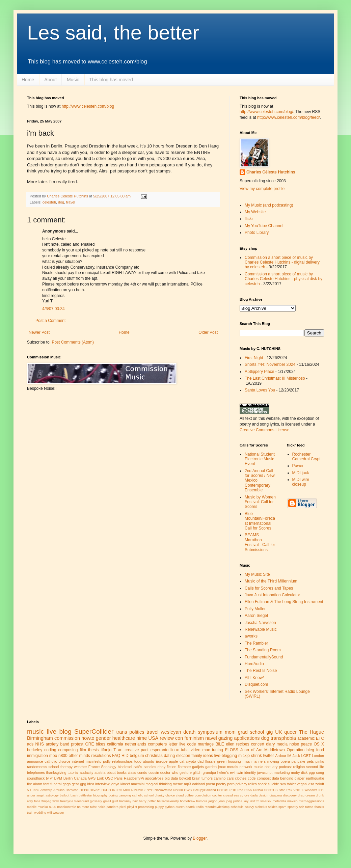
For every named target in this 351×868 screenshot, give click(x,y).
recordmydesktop (217, 807)
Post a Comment (50, 321)
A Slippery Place (259, 372)
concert (258, 744)
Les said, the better (113, 33)
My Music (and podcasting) (269, 205)
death (189, 732)
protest (77, 744)
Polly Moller (255, 609)
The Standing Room (263, 650)
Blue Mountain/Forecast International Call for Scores (260, 521)
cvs (247, 795)
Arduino (59, 790)
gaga (66, 784)
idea (90, 784)
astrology (52, 795)
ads (30, 744)
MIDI (127, 790)
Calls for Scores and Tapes (269, 588)
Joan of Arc (251, 750)
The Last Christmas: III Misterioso (275, 378)
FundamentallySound (264, 657)
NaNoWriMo (163, 790)
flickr (249, 219)
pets (310, 761)
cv (242, 795)
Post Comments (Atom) (73, 342)
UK (278, 732)
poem (210, 784)
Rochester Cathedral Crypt (306, 457)
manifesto (94, 761)
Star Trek (286, 790)
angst (40, 795)
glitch (197, 772)
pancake (299, 761)
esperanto (159, 750)
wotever (58, 812)
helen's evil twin (230, 772)
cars (230, 778)
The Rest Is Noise (261, 671)
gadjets (198, 767)
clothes (241, 778)
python (170, 807)
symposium (210, 732)
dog (61, 202)
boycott (185, 778)
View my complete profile (262, 189)
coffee (189, 795)
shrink (256, 756)
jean (222, 801)
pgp (312, 772)
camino (220, 778)
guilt (115, 801)
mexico (292, 801)
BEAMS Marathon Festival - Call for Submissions (260, 542)
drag (301, 795)
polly (107, 761)
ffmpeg (46, 801)
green (222, 761)
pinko (320, 761)
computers (157, 744)
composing (68, 750)
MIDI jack (301, 473)
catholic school (143, 795)
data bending (283, 778)
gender (103, 738)
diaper (299, 778)
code (252, 778)
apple (173, 761)
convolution (203, 795)
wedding (40, 812)
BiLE (220, 744)
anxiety (52, 744)
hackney (125, 801)
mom (230, 732)
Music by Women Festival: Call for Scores (260, 502)
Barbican (72, 790)
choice (170, 795)
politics (137, 732)
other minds (79, 756)
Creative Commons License (264, 430)
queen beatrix (185, 807)
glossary (96, 801)
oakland (198, 784)
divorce (65, 761)
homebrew (187, 801)
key (246, 801)
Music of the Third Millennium (271, 581)
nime (142, 738)
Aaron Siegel (256, 616)
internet (78, 761)
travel (71, 202)
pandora (113, 807)
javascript (265, 772)
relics (252, 784)
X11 (321, 790)
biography (100, 795)
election (183, 756)
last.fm (254, 801)
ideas (208, 756)
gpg (83, 784)
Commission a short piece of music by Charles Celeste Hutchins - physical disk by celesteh (283, 279)
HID (125, 756)
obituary (271, 767)
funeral (56, 784)
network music (251, 767)
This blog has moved (111, 80)
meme (178, 784)
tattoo (309, 807)
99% (36, 790)
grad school (251, 732)
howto (88, 738)
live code (187, 744)
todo (138, 761)
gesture (186, 772)
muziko (43, 807)
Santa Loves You (260, 390)
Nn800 (178, 790)
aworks (251, 636)
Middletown (275, 750)
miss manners (254, 761)
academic (306, 738)
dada (254, 795)
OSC (109, 778)
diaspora (276, 795)
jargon (213, 801)
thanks (319, 807)
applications (247, 738)
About (50, 80)
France (94, 767)
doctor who (169, 772)
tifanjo (106, 750)
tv (47, 778)
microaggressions (311, 801)
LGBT (306, 756)
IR (114, 790)
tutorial (73, 772)
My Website (255, 212)
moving (273, 761)
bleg (310, 750)
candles (150, 767)
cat (182, 761)
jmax (222, 767)
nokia (101, 807)
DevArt (94, 790)
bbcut (111, 772)
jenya (115, 784)
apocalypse (154, 778)
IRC (119, 790)
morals (233, 767)
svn (283, 784)
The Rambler (256, 643)
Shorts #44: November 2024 (270, 364)
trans (122, 732)
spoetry (293, 807)
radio (200, 807)
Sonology (109, 767)
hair (135, 801)
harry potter (147, 801)
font (46, 784)
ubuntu (148, 761)
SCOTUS (271, 790)
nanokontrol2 (67, 807)
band (65, 744)
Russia (258, 790)
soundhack (36, 778)
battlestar (85, 795)
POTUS (223, 790)
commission (67, 738)
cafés (138, 767)
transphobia (283, 738)
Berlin (68, 778)
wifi (50, 812)
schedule (237, 807)
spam (282, 807)
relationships (122, 761)
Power (298, 466)
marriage (206, 744)
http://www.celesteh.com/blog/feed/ (288, 117)
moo (53, 756)
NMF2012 (138, 790)
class (132, 772)
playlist (132, 807)
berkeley (35, 750)
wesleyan (171, 732)
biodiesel (125, 767)
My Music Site (257, 574)
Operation (296, 750)
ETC (320, 738)
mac (206, 750)
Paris (119, 778)
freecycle (67, 801)
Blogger (200, 838)
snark (262, 784)
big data (171, 778)
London (318, 756)
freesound (82, 801)
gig (269, 732)
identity (250, 772)
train (30, 812)
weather (80, 767)
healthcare (124, 738)
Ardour (280, 756)
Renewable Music (261, 629)
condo (142, 772)
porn (231, 784)
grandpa (209, 772)
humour (202, 801)
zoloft (320, 784)
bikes (101, 744)
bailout (64, 795)
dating (169, 756)
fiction (171, 767)
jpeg (229, 801)
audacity (86, 772)
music (35, 731)
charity (160, 795)
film (83, 750)
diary (270, 744)
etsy (30, 801)
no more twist (87, 807)
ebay (161, 767)
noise (294, 744)
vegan (302, 784)
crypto (191, 761)
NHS (40, 744)
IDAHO (106, 790)
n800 (63, 756)
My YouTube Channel (264, 226)
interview (102, 784)
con (179, 738)
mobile (32, 807)
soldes (273, 807)
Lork (100, 778)
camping (125, 795)
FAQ (116, 756)
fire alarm (35, 784)
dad (200, 761)
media (282, 744)
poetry (221, 784)
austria (100, 772)
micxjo (244, 756)
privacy (241, 784)
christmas (154, 756)
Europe (161, 761)
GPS (92, 778)
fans (37, 801)
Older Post (208, 332)
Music (73, 80)
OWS (188, 790)
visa (311, 784)
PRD (233, 790)
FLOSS (232, 750)
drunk (320, 795)
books (122, 772)
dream (310, 795)
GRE (89, 744)
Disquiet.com (256, 684)
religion (299, 767)
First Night (254, 358)
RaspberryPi (134, 778)
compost (264, 778)
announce (35, 761)
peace (306, 744)
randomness (37, 767)
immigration (37, 756)
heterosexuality (168, 801)
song (320, 772)
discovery (290, 795)
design (264, 795)
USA (154, 738)
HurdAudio (254, 664)
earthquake (315, 778)
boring (113, 795)
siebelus (261, 807)
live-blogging (226, 756)
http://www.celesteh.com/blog (88, 106)
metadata (279, 801)
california (115, 744)
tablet (291, 784)
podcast (285, 767)
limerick (266, 801)
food (320, 750)
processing (146, 807)
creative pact (137, 750)
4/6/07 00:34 (53, 309)
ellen (230, 744)
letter (173, 744)
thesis (93, 750)
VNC (297, 790)
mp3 (187, 784)
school (54, 767)
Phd (240, 790)
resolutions (101, 756)
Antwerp (46, 790)
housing (235, 761)
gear (76, 784)
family (197, 756)
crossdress (231, 795)
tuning (218, 750)
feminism (194, 738)
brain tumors (202, 778)
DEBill (84, 790)
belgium (137, 756)
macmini (138, 784)
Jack (296, 756)
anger (31, 795)
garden (211, 767)
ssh (302, 807)
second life (315, 767)
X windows (309, 790)
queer (290, 732)
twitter (269, 756)
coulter (217, 795)
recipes (243, 744)
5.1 (29, 790)
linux (175, 750)
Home (28, 80)
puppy (159, 807)
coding (50, 750)
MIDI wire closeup (301, 482)
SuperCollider (94, 731)
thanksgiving (56, 772)
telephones (36, 772)
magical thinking (159, 784)
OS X (319, 744)
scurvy (249, 807)
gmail (107, 801)
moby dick (299, 772)
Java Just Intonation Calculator (272, 595)
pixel (123, 807)
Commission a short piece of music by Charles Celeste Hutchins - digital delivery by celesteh (282, 262)
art (120, 750)
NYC (150, 790)
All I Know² (254, 678)
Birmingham (40, 738)
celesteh (49, 202)
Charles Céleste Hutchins (271, 172)
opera (285, 761)
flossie (210, 761)
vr (51, 778)
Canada (80, 778)
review (167, 738)
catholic (51, 761)
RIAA (248, 790)
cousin (154, 772)
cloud (180, 795)
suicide (273, 784)
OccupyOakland (205, 790)
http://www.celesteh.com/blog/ (266, 112)
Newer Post (39, 332)
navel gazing (219, 738)
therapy (66, 767)
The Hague (312, 732)
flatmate (184, 767)
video (196, 750)
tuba (185, 750)
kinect (125, 784)
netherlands (136, 744)
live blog (59, 731)
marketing (282, 772)
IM (289, 756)
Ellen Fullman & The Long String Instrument (284, 602)
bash (74, 795)
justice (238, 801)
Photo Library (257, 233)
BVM (58, 778)
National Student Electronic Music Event (260, 459)
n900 (52, 807)
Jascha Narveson (260, 623)
